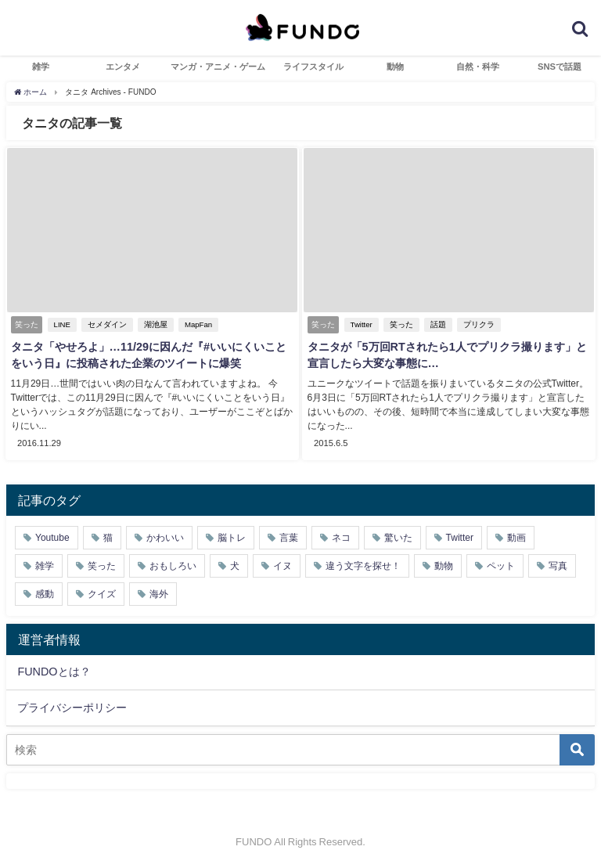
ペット (501, 564)
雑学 (41, 67)
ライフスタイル (313, 67)
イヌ (283, 564)
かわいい (165, 536)
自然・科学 (478, 67)
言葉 (289, 536)
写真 (558, 564)
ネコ (341, 536)
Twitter (360, 324)
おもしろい (173, 564)
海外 (159, 592)
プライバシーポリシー (72, 706)
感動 (45, 592)
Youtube (52, 536)
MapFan (197, 324)
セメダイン (106, 324)
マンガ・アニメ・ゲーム (218, 67)
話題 (437, 324)
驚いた (398, 536)
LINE (61, 324)
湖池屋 (154, 324)
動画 (516, 536)
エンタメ (123, 67)
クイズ (102, 592)
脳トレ (232, 536)
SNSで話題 (560, 67)
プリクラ (477, 324)
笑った (400, 324)
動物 (395, 67)
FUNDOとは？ (54, 671)
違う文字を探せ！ (363, 564)
